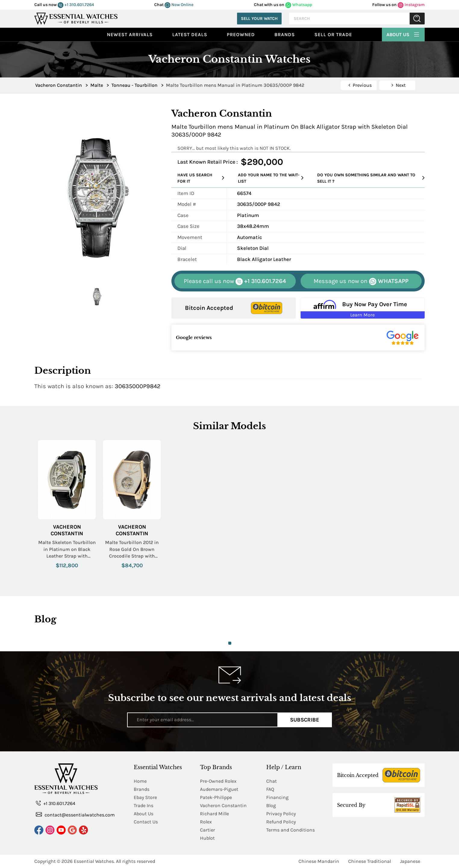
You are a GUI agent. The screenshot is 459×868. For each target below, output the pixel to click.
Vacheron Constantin (67, 530)
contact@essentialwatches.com (75, 815)
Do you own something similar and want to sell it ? (371, 178)
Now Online (179, 5)
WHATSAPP (361, 281)
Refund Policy (281, 822)
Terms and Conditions (290, 830)
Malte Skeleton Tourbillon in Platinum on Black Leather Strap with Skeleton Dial (67, 549)
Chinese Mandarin (319, 861)
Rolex (206, 822)
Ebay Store (145, 797)
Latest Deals (190, 35)
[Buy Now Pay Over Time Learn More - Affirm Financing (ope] (363, 308)
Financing (277, 797)
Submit (417, 19)
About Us (403, 34)
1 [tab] (230, 643)
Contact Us (146, 822)
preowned (241, 35)
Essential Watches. (94, 861)
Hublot (207, 838)
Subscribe (305, 720)
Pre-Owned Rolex (218, 781)
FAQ (270, 789)
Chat (272, 781)
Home (140, 781)
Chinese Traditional (370, 861)
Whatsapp (299, 5)
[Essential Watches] (76, 18)
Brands (285, 35)
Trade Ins (144, 805)
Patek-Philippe (216, 797)
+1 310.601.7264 (76, 5)
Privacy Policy (281, 814)
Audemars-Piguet (219, 789)
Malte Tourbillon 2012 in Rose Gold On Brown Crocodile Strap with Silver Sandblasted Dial (132, 549)
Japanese (410, 861)
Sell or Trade (333, 35)
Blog (271, 805)
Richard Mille (214, 814)
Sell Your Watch (259, 19)
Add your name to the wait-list (271, 178)
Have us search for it (201, 178)
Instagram (411, 5)
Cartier (208, 830)
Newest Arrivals (130, 35)
